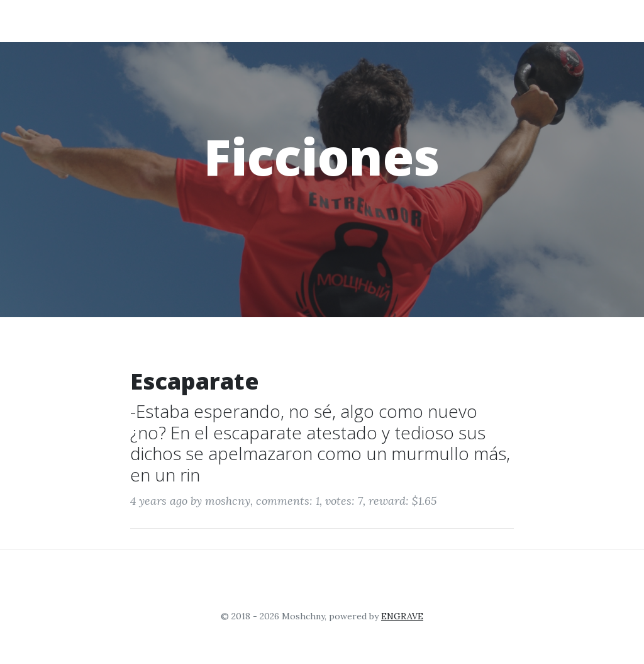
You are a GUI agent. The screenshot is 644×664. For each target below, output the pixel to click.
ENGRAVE (402, 616)
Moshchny (75, 20)
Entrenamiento (336, 20)
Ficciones (424, 20)
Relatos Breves (510, 20)
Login (588, 20)
